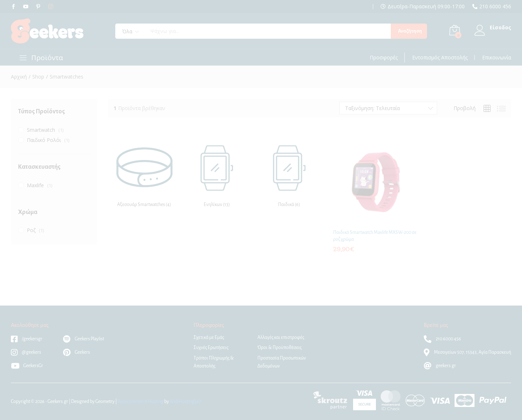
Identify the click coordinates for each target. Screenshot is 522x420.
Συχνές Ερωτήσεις (211, 348)
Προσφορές (384, 58)
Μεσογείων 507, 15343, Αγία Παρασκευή (467, 352)
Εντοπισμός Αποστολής (440, 58)
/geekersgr (27, 339)
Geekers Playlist (84, 339)
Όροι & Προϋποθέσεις (279, 348)
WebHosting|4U (186, 402)
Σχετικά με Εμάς (209, 337)
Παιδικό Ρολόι (44, 140)
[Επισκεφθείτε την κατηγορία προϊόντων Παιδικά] (289, 173)
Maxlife (35, 185)
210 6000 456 (495, 7)
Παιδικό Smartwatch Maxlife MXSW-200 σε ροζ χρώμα (375, 236)
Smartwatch (41, 130)
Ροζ (31, 230)
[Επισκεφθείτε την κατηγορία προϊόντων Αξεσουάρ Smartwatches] (144, 173)
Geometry (105, 402)
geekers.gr (440, 366)
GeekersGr (27, 366)
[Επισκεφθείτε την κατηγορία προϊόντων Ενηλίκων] (217, 173)
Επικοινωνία (497, 58)
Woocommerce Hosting (140, 402)
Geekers (76, 352)
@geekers (26, 352)
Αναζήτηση (410, 31)
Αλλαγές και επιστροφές (281, 337)
